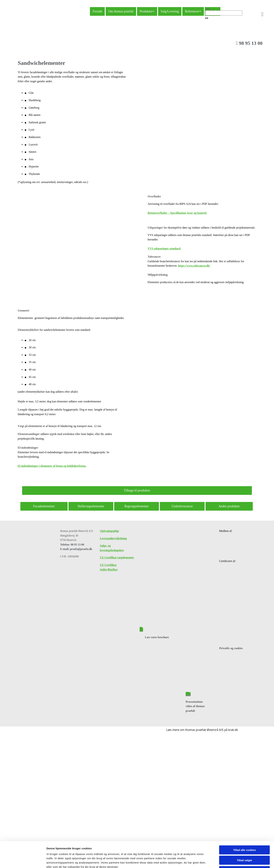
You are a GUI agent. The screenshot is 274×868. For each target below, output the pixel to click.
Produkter (146, 11)
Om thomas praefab (121, 11)
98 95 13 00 (249, 43)
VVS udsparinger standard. (164, 248)
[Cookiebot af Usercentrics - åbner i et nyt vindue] (23, 793)
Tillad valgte (244, 775)
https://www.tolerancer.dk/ (194, 266)
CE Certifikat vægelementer (117, 557)
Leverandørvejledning (113, 538)
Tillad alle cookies (244, 764)
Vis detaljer (184, 792)
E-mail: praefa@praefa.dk (76, 549)
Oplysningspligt (109, 531)
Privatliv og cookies (231, 648)
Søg (208, 9)
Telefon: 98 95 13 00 (72, 545)
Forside (97, 11)
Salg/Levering (170, 11)
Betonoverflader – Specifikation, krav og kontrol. (177, 213)
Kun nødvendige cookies (244, 785)
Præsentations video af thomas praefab (195, 706)
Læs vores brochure (157, 637)
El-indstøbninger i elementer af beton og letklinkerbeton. (52, 466)
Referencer (192, 11)
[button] (207, 18)
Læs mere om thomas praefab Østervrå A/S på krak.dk (202, 730)
